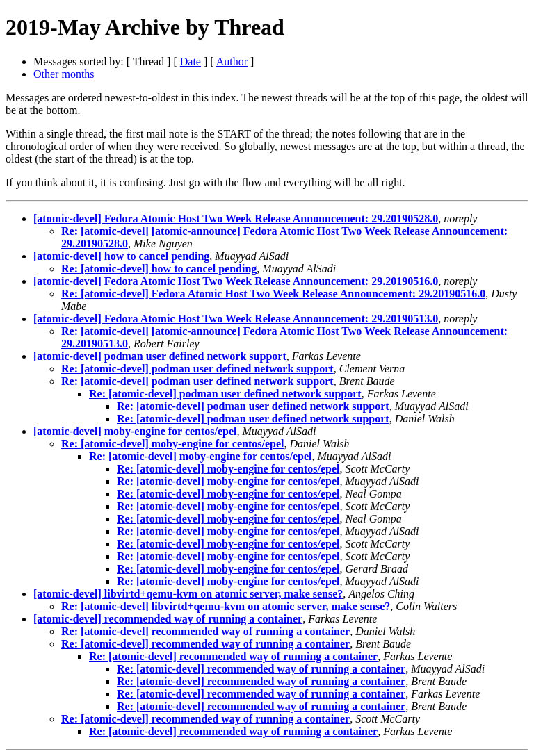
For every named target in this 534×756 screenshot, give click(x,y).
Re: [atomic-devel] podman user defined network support (197, 369)
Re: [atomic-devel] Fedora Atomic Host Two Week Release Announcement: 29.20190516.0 (273, 294)
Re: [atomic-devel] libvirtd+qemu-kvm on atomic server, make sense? (226, 606)
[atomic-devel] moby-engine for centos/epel (135, 431)
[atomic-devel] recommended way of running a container (168, 619)
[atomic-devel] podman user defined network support (160, 356)
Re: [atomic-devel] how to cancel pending (159, 269)
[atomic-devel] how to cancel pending (121, 256)
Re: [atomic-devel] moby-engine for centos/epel (173, 444)
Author (232, 61)
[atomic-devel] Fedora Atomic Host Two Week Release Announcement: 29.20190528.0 (236, 219)
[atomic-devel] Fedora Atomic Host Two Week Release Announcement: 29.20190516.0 (236, 281)
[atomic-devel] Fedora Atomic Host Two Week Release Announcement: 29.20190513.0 (236, 319)
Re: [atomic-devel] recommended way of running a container (205, 631)
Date (191, 61)
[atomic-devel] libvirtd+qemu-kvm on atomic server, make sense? (188, 594)
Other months (64, 74)
